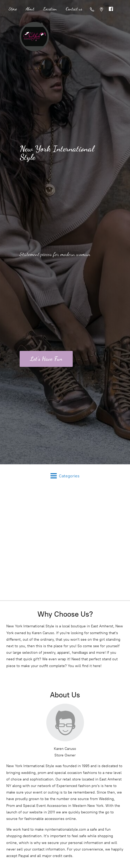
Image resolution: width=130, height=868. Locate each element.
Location (50, 9)
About (30, 9)
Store (13, 9)
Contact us (74, 9)
